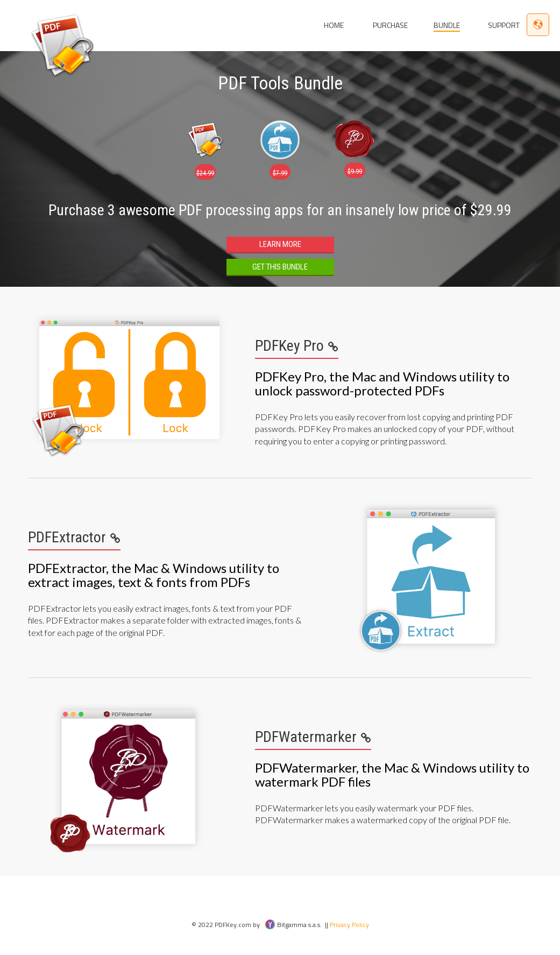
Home (334, 25)
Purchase (390, 25)
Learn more (280, 244)
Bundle (447, 25)
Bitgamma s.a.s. (293, 925)
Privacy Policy (349, 925)
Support (504, 25)
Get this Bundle (280, 267)
